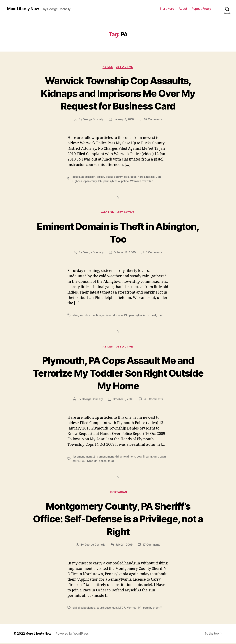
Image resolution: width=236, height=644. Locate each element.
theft (162, 315)
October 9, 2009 (123, 400)
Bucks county (115, 177)
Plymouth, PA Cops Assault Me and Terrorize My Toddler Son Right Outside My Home (118, 373)
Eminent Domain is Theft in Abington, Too (118, 232)
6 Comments (155, 253)
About (183, 9)
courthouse (104, 608)
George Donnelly (93, 120)
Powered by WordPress (73, 634)
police (126, 181)
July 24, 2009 (124, 545)
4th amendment (126, 457)
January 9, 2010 (124, 120)
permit (148, 608)
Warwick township (143, 181)
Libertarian (118, 493)
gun (157, 457)
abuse (76, 177)
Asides (108, 67)
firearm (149, 457)
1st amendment (82, 457)
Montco (132, 608)
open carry (91, 181)
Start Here (167, 9)
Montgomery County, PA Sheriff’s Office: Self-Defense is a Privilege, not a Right (118, 519)
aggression (89, 177)
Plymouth (91, 461)
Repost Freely (201, 9)
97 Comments (154, 120)
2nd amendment (104, 457)
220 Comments (154, 400)
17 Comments (152, 545)
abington (78, 315)
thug (111, 461)
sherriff (158, 608)
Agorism (108, 213)
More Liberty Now (24, 9)
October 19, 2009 (125, 253)
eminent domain (113, 315)
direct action (93, 315)
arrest (101, 177)
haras (142, 177)
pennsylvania (112, 181)
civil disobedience (84, 608)
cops (134, 177)
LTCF (123, 608)
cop (127, 177)
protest (153, 315)
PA (101, 181)
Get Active (125, 67)
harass (151, 177)
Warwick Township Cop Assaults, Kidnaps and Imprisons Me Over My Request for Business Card (118, 93)
